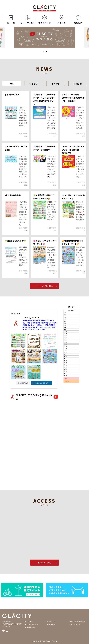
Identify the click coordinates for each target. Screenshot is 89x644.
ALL (12, 84)
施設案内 (78, 20)
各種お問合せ (32, 627)
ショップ (34, 84)
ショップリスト (28, 20)
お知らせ (78, 84)
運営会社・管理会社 (78, 621)
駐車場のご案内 (44, 563)
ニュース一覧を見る (45, 286)
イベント (56, 84)
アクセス (61, 20)
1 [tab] (44, 51)
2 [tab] (46, 51)
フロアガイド (45, 20)
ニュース (11, 20)
